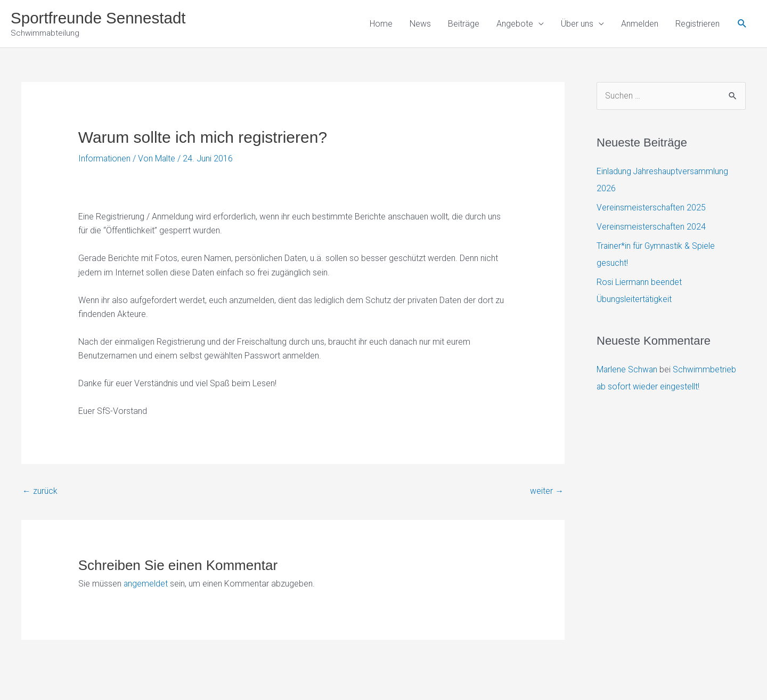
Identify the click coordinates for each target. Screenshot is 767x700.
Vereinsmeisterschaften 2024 (651, 228)
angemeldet (146, 584)
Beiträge (464, 24)
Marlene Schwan (627, 370)
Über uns (577, 24)
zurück (40, 491)
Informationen (105, 159)
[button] (742, 24)
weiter (547, 491)
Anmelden (640, 24)
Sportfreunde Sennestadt (100, 18)
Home (381, 24)
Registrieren (697, 24)
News (420, 24)
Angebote (515, 24)
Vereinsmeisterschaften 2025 (651, 209)
